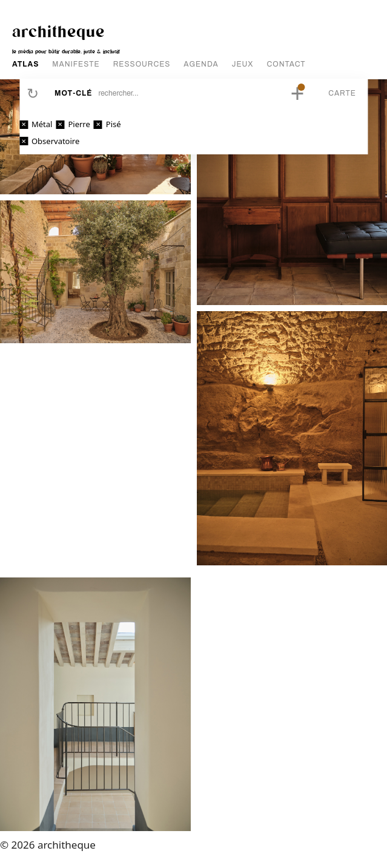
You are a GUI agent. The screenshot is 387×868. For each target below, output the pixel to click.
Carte (342, 93)
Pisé (114, 124)
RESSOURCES (142, 64)
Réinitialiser (33, 93)
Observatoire (55, 141)
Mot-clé (73, 93)
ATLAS (25, 64)
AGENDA (201, 64)
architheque (58, 31)
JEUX (243, 64)
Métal (42, 124)
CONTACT (286, 64)
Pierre (79, 124)
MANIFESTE (76, 64)
